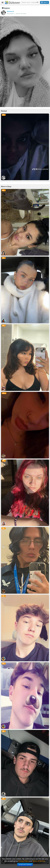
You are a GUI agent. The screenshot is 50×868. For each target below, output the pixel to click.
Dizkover (12, 3)
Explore (6, 8)
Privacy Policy (24, 861)
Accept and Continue (25, 865)
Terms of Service (39, 861)
